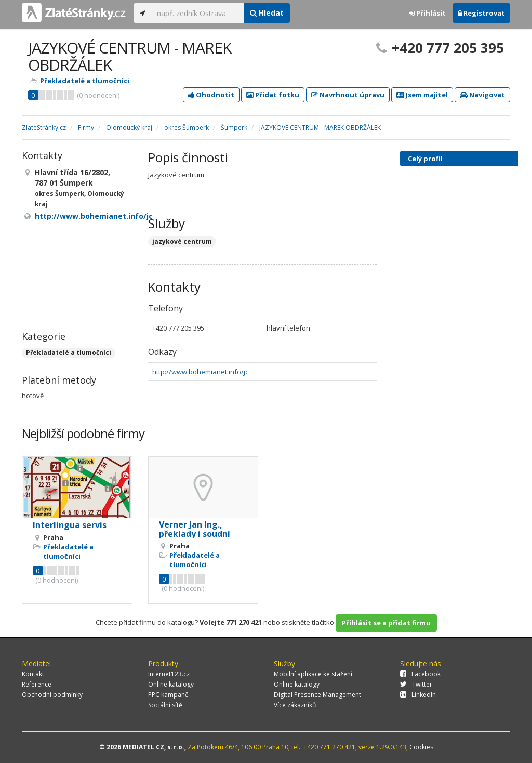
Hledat (267, 13)
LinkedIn (418, 695)
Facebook (420, 674)
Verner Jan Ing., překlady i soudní (195, 529)
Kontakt (33, 674)
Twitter (416, 684)
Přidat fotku (273, 95)
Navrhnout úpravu (348, 95)
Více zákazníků (295, 705)
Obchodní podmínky (52, 695)
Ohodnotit (211, 95)
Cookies (421, 747)
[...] (198, 13)
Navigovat (482, 95)
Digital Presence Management (317, 695)
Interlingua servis (70, 525)
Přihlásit (427, 13)
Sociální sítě (165, 705)
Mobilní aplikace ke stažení (313, 674)
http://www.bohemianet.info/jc (200, 372)
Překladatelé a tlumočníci (85, 81)
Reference (37, 684)
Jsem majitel (422, 95)
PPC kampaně (168, 695)
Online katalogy (171, 684)
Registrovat (481, 13)
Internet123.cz (169, 674)
